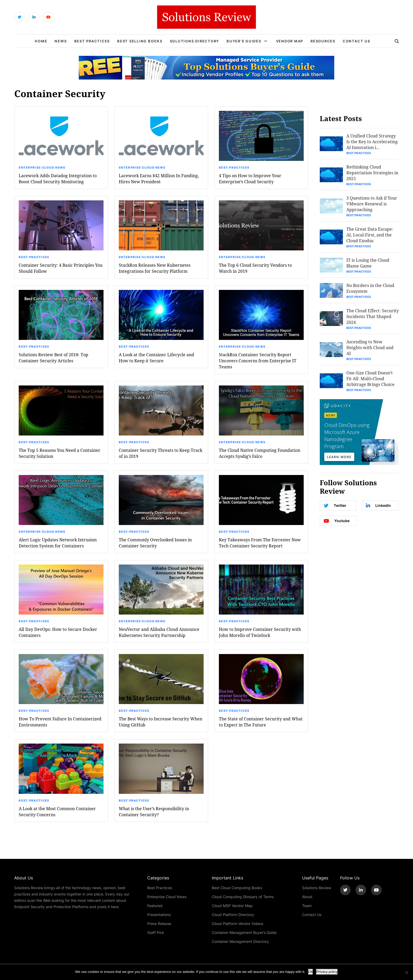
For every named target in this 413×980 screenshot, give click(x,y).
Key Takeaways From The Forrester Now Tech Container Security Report (260, 543)
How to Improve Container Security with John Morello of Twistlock (260, 632)
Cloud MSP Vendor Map (232, 906)
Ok (311, 972)
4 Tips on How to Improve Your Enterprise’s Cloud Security (250, 179)
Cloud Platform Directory (233, 915)
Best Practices (92, 41)
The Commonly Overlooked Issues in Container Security (155, 543)
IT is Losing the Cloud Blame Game (368, 263)
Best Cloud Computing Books (237, 888)
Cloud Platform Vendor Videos (237, 924)
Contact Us (357, 41)
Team (307, 906)
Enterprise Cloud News (42, 167)
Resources (323, 41)
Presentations (159, 915)
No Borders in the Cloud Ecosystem (370, 288)
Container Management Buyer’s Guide (244, 932)
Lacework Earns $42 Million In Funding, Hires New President (159, 179)
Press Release (159, 924)
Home (41, 41)
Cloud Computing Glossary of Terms (243, 897)
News (61, 41)
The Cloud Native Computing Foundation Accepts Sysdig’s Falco (260, 453)
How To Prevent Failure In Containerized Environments (60, 722)
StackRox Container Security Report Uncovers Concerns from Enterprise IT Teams (258, 361)
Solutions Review (317, 888)
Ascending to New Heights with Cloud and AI (370, 347)
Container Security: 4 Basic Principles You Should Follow (61, 268)
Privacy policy (327, 972)
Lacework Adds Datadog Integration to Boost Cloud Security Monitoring (58, 179)
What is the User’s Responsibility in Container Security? (154, 811)
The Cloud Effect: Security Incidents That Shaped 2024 (373, 316)
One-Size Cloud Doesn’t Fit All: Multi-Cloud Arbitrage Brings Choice (370, 378)
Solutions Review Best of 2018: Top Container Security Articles (53, 358)
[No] (406, 972)
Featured (155, 906)
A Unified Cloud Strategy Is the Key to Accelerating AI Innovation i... (372, 142)
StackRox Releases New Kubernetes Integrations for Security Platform (155, 268)
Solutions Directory (195, 41)
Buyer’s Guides (244, 41)
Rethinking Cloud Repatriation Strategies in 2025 (372, 173)
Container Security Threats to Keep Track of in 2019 (161, 453)
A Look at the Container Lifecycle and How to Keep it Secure (156, 358)
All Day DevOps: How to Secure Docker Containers (58, 632)
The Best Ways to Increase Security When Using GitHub (161, 722)
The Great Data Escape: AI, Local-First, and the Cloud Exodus (370, 235)
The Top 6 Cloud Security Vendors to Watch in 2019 (255, 268)
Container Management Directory (240, 941)
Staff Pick (156, 932)
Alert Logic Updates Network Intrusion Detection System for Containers (58, 543)
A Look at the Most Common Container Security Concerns (57, 811)
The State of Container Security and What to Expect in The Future (261, 722)
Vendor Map (290, 41)
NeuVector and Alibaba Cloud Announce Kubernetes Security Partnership (159, 632)
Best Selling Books (140, 41)
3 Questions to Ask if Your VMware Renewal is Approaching (372, 204)
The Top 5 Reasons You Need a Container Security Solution (60, 453)
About (307, 897)
